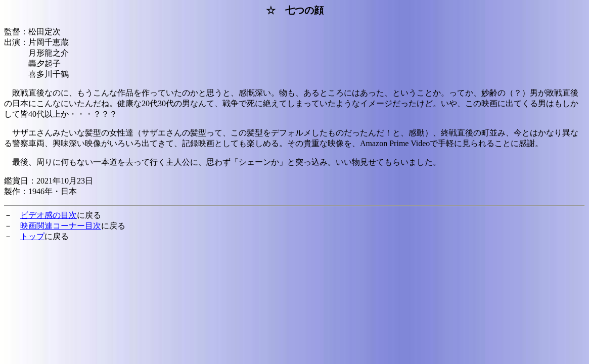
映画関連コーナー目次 (61, 226)
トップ (32, 236)
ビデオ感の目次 (49, 215)
